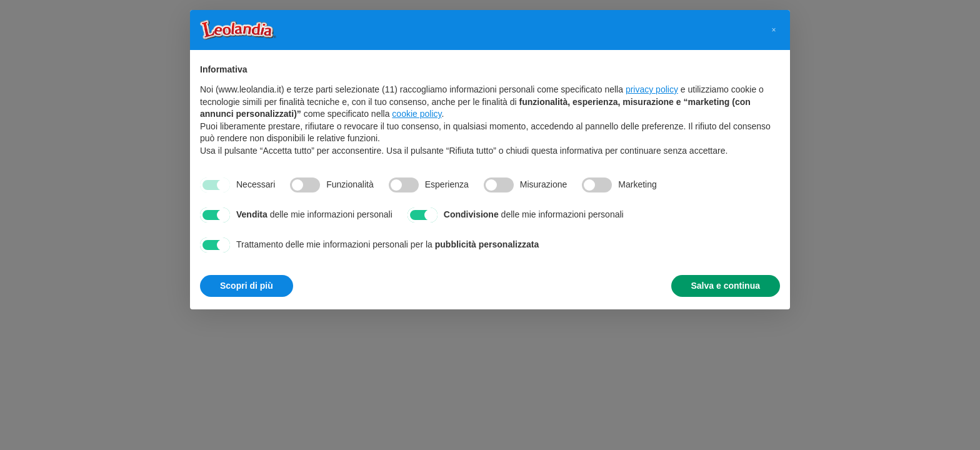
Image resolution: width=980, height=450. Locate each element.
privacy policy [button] (652, 89)
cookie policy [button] (417, 114)
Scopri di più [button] (247, 286)
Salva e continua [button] (726, 286)
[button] (774, 30)
